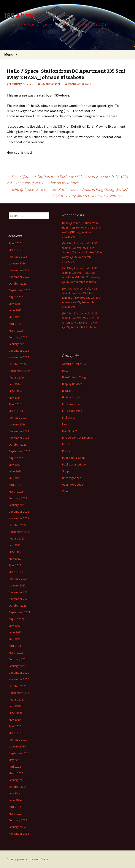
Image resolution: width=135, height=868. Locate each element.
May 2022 (15, 559)
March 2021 (16, 652)
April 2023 (15, 485)
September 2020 (19, 693)
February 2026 (18, 257)
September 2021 (19, 612)
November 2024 (19, 357)
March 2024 (16, 411)
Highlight (68, 391)
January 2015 (17, 780)
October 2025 (17, 283)
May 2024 (15, 398)
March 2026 (16, 250)
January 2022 (17, 585)
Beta (65, 370)
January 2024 (17, 424)
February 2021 (18, 659)
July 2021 (15, 626)
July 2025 (15, 304)
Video (66, 491)
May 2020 (15, 720)
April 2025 (15, 324)
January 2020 (17, 746)
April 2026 (15, 243)
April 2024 (15, 404)
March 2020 (16, 733)
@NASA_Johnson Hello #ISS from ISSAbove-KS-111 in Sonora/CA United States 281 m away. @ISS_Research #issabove (82, 252)
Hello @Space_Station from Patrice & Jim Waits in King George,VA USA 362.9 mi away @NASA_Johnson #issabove (69, 192)
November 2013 (19, 834)
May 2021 (15, 639)
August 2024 (17, 377)
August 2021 (17, 619)
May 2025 (15, 317)
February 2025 (18, 337)
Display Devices (72, 384)
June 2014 (15, 800)
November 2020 (19, 679)
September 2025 (19, 290)
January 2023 (17, 505)
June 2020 (15, 713)
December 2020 (19, 673)
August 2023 (17, 458)
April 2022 (15, 565)
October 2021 (17, 606)
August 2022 (17, 538)
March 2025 (16, 330)
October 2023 (17, 444)
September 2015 (19, 753)
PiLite (66, 444)
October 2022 (17, 525)
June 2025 (15, 310)
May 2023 (15, 478)
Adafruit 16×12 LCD (74, 364)
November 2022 (19, 518)
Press (66, 451)
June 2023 (15, 471)
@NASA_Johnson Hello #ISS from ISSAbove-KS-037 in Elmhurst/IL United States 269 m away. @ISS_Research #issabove (81, 298)
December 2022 (19, 512)
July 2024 (15, 384)
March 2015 (16, 773)
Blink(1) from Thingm (75, 377)
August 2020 (17, 699)
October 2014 (17, 787)
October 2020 (17, 686)
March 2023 (16, 491)
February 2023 (18, 498)
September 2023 (19, 451)
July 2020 (15, 706)
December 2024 (19, 351)
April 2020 (15, 726)
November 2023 (19, 438)
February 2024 (18, 418)
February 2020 (18, 740)
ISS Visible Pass (72, 411)
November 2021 (19, 599)
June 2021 (15, 632)
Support (67, 471)
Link (65, 424)
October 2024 (17, 364)
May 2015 (15, 760)
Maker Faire (70, 431)
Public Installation (73, 458)
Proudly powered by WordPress (27, 859)
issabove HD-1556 (79, 84)
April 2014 (15, 807)
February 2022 (18, 579)
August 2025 (17, 297)
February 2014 (18, 820)
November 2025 (19, 277)
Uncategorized (72, 478)
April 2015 (15, 767)
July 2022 (15, 545)
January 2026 (17, 263)
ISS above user (51, 84)
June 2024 (15, 391)
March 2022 (16, 572)
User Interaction (73, 485)
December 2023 (19, 431)
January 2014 (17, 827)
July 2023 (15, 465)
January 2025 (17, 344)
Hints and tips (71, 397)
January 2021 (17, 666)
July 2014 (15, 793)
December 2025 (19, 270)
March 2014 (16, 813)
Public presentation (75, 464)
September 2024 (19, 371)
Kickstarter (69, 417)
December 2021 (19, 592)
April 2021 (15, 646)
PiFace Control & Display (78, 438)
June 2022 (15, 552)
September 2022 (19, 532)
